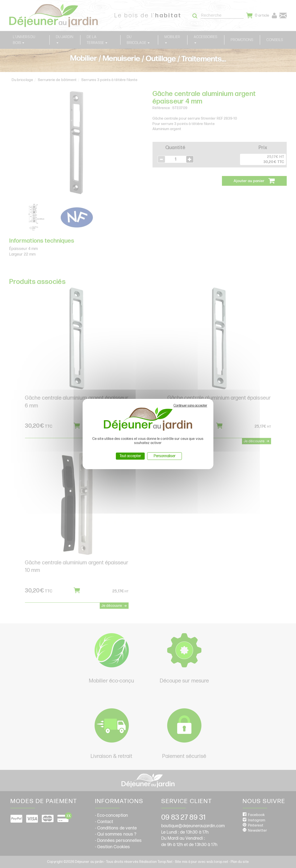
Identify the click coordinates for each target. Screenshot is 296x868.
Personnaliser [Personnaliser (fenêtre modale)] (165, 456)
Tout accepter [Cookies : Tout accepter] (130, 456)
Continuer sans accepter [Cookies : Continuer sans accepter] (190, 406)
